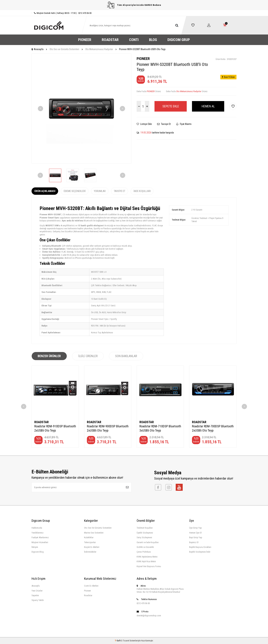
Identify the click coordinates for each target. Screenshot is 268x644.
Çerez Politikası (144, 552)
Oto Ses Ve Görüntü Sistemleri (98, 528)
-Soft (118, 641)
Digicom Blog (38, 552)
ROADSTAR (110, 40)
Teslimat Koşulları (145, 528)
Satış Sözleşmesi (144, 537)
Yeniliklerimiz (37, 533)
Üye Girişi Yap (195, 528)
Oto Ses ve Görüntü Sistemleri (64, 49)
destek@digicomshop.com (149, 616)
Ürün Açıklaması (45, 191)
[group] (81, 109)
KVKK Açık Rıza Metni (146, 561)
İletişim (35, 547)
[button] (40, 109)
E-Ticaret (125, 641)
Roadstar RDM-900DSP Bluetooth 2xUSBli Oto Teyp (108, 428)
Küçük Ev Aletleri (92, 547)
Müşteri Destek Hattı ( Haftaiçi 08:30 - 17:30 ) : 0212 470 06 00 (61, 13)
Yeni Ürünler (37, 591)
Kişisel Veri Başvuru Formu (149, 566)
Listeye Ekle (144, 124)
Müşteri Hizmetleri (40, 542)
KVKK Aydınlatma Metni (147, 557)
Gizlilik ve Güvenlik (145, 547)
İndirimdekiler (90, 552)
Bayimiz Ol (194, 542)
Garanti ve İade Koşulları (148, 542)
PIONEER (85, 40)
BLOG (153, 40)
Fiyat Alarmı (184, 124)
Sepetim (35, 595)
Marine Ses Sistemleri (94, 533)
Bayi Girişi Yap (196, 537)
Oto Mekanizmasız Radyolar (99, 49)
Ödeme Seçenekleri (75, 191)
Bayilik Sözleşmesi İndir (200, 552)
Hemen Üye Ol (195, 533)
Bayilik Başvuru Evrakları (200, 547)
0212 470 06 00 (143, 603)
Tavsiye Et (164, 124)
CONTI (134, 40)
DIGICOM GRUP (179, 40)
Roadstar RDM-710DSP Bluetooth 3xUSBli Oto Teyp (160, 428)
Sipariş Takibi (38, 600)
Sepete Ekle (171, 106)
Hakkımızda (37, 528)
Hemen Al (208, 106)
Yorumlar (100, 191)
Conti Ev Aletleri (91, 586)
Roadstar (88, 595)
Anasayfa (37, 49)
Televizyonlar (90, 542)
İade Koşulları (142, 191)
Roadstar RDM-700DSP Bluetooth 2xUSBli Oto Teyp (213, 428)
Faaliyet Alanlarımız (40, 537)
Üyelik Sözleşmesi (145, 533)
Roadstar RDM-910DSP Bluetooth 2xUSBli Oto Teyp (55, 428)
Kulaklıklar (89, 537)
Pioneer (87, 591)
